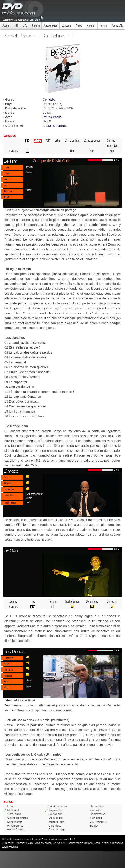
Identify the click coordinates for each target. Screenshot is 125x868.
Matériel (91, 25)
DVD (25, 25)
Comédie (49, 100)
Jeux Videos (51, 25)
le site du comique (55, 126)
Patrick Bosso (52, 117)
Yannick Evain (25, 843)
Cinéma (36, 25)
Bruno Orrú (60, 843)
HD (16, 25)
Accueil (6, 25)
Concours (67, 25)
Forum (103, 25)
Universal (29, 167)
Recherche (117, 25)
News (79, 25)
